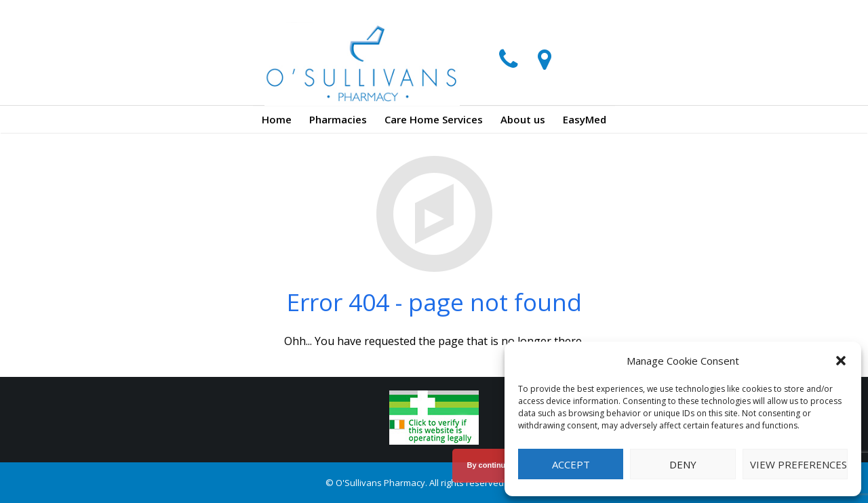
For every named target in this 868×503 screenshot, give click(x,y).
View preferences (798, 464)
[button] (841, 361)
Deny (683, 464)
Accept (571, 464)
